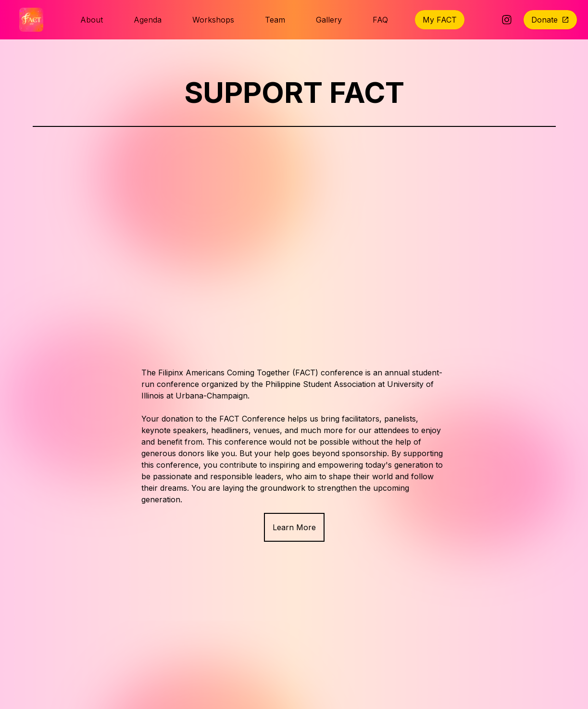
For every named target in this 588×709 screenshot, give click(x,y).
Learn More (294, 527)
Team (275, 20)
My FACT (440, 20)
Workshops (213, 20)
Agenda (148, 20)
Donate (550, 20)
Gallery (329, 20)
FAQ (380, 20)
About (92, 20)
